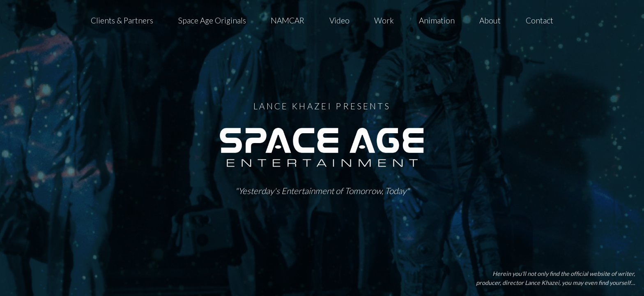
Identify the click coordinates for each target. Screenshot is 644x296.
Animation (437, 20)
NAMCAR (287, 20)
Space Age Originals (212, 20)
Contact (539, 20)
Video (339, 20)
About (490, 20)
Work (384, 20)
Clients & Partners (122, 20)
